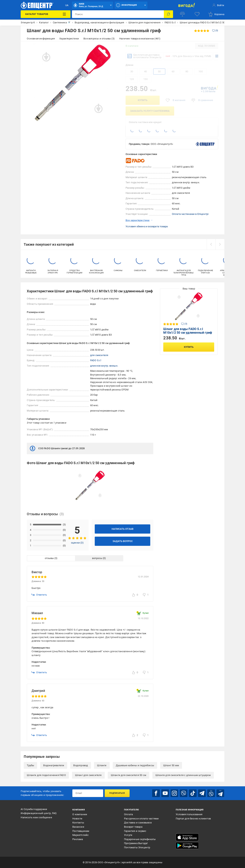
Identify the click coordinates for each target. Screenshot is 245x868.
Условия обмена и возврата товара (147, 226)
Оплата (128, 814)
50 (159, 71)
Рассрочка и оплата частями (141, 819)
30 (132, 71)
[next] (220, 244)
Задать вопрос (123, 541)
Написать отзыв (122, 529)
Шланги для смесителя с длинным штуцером (183, 775)
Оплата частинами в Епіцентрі (190, 214)
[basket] (216, 14)
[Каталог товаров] (46, 14)
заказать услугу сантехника (150, 111)
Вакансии (78, 827)
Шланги (102, 765)
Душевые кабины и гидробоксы (135, 765)
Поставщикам (81, 831)
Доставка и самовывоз (138, 823)
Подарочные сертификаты (140, 839)
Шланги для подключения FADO (46, 775)
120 (132, 79)
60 (173, 71)
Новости (77, 819)
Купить (143, 100)
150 (145, 79)
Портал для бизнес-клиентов (193, 819)
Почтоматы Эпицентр (137, 847)
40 (145, 71)
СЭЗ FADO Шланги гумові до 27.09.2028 (57, 448)
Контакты (78, 823)
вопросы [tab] (97, 558)
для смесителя (99, 355)
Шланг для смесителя (88, 775)
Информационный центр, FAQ (39, 813)
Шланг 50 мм (171, 765)
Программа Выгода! (136, 843)
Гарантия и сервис (135, 831)
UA (67, 5)
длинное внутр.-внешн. (104, 366)
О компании (80, 814)
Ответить (39, 595)
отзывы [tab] (49, 558)
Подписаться (117, 793)
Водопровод (81, 765)
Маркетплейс (80, 835)
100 (201, 71)
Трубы (30, 765)
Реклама (78, 839)
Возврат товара (133, 827)
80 (187, 71)
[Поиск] (168, 14)
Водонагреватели (54, 765)
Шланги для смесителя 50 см (129, 775)
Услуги (128, 835)
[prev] (211, 244)
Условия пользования (189, 814)
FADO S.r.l (96, 360)
